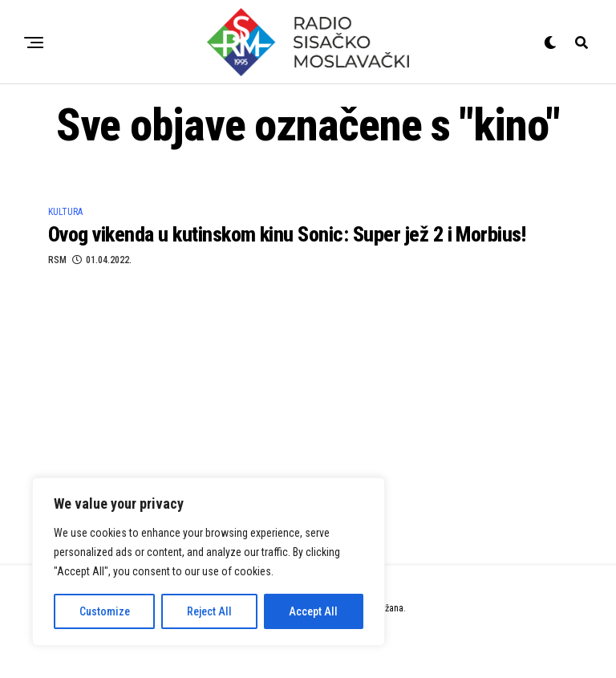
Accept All (313, 611)
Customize (105, 611)
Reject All (209, 611)
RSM (57, 260)
